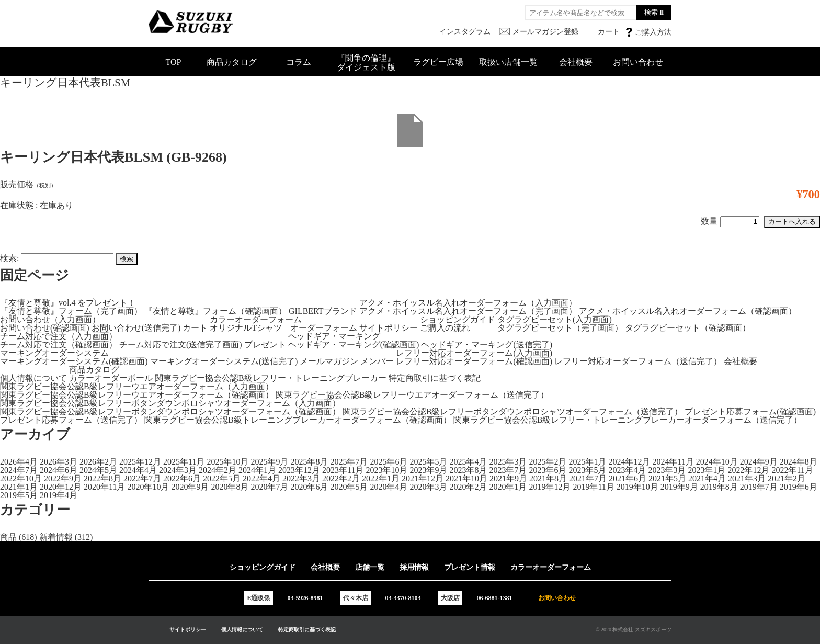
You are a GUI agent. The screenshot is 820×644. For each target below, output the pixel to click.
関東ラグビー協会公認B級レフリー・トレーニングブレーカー (271, 378)
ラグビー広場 (438, 62)
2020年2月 (468, 487)
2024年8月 (799, 462)
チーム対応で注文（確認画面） (59, 344)
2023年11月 (343, 470)
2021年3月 (747, 478)
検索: (9, 258)
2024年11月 (673, 462)
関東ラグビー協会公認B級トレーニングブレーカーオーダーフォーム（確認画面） (298, 420)
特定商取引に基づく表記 (435, 378)
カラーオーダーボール (111, 378)
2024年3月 (178, 470)
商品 (8, 537)
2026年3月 (59, 462)
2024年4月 (138, 470)
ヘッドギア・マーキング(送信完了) (487, 344)
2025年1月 (587, 462)
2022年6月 (182, 478)
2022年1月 (381, 478)
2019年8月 (719, 487)
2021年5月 (667, 478)
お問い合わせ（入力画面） (50, 319)
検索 (651, 12)
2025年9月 (269, 462)
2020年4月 (389, 487)
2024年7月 (19, 470)
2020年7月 (269, 487)
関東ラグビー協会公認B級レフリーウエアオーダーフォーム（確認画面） (137, 395)
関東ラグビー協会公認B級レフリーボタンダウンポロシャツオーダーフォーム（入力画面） (170, 403)
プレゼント (265, 344)
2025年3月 (508, 462)
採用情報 (414, 567)
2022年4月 (261, 478)
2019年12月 (550, 487)
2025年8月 (309, 462)
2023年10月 (386, 470)
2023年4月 (627, 470)
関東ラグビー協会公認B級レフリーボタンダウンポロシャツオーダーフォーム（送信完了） (513, 411)
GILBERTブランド (323, 311)
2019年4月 (59, 495)
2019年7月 (759, 487)
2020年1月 (508, 487)
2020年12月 (61, 487)
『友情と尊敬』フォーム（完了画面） (71, 311)
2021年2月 (787, 478)
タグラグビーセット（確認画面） (688, 328)
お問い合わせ (638, 62)
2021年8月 (548, 478)
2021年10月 (466, 478)
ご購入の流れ (445, 328)
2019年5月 (19, 495)
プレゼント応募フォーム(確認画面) (750, 411)
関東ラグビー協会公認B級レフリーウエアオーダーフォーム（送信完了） (412, 395)
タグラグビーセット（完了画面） (560, 328)
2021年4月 (707, 478)
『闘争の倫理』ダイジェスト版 (366, 63)
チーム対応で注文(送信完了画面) (181, 344)
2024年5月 (98, 470)
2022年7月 (142, 478)
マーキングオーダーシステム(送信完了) (224, 361)
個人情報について (33, 378)
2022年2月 (341, 478)
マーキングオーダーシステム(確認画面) (74, 361)
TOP (174, 62)
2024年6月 (59, 470)
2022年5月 (222, 478)
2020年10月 (148, 487)
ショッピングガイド (458, 319)
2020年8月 (230, 487)
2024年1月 (257, 470)
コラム (299, 62)
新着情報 (56, 537)
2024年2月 (218, 470)
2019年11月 (593, 487)
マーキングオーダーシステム (54, 353)
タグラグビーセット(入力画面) (555, 319)
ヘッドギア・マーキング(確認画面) (354, 344)
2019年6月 (799, 487)
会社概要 (576, 62)
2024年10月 (717, 462)
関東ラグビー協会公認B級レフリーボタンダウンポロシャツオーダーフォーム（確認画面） (170, 411)
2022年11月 (792, 470)
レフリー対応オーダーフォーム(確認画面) (474, 361)
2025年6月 (389, 462)
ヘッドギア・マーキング (334, 336)
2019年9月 (679, 487)
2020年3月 (428, 487)
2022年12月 (748, 470)
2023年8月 (468, 470)
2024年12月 (629, 462)
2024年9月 (759, 462)
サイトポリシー (389, 328)
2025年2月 (548, 462)
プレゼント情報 (470, 567)
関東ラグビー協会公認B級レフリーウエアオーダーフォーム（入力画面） (137, 386)
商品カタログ (232, 62)
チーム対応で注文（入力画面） (59, 336)
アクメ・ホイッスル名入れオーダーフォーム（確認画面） (688, 311)
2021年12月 (423, 478)
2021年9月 (508, 478)
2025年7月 (349, 462)
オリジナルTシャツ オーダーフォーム (283, 328)
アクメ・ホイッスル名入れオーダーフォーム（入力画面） (468, 303)
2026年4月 (19, 462)
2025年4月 (468, 462)
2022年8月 (102, 478)
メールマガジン (329, 361)
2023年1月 (707, 470)
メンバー (377, 361)
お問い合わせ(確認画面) (45, 328)
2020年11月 (104, 487)
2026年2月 (98, 462)
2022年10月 (21, 478)
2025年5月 (428, 462)
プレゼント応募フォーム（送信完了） (71, 420)
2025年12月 (140, 462)
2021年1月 (19, 487)
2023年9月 (428, 470)
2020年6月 (309, 487)
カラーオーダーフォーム (256, 319)
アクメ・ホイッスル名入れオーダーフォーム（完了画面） (468, 311)
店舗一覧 (370, 567)
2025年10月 (227, 462)
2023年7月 (508, 470)
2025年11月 (184, 462)
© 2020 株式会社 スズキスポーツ (634, 630)
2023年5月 (587, 470)
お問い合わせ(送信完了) (136, 328)
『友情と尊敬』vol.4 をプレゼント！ (68, 303)
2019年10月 (637, 487)
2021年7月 (588, 478)
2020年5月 (349, 487)
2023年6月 (548, 470)
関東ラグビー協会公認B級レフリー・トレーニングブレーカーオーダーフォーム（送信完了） (628, 420)
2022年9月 (63, 478)
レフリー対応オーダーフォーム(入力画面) (474, 353)
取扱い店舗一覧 (508, 62)
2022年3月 (301, 478)
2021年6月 (628, 478)
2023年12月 (299, 470)
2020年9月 (190, 487)
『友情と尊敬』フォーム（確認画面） (215, 311)
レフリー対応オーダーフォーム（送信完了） (638, 361)
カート (195, 328)
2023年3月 (667, 470)
